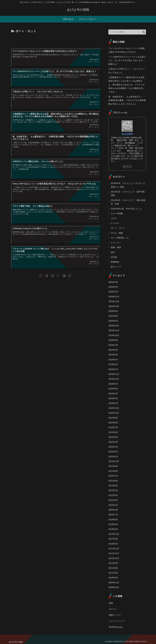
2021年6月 (113, 481)
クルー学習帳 (117, 214)
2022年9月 (113, 418)
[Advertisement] (56, 40)
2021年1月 (113, 505)
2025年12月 (114, 297)
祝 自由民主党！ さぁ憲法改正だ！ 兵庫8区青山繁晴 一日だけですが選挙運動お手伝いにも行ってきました (127, 100)
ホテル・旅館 (117, 233)
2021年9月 (113, 466)
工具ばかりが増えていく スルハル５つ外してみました (126, 71)
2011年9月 (113, 563)
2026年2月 (113, 287)
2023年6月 (113, 384)
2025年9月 (113, 311)
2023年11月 (114, 374)
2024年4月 (113, 360)
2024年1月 (113, 369)
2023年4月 (113, 394)
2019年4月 (113, 524)
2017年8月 (113, 539)
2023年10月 (114, 379)
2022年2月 (113, 452)
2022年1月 (113, 457)
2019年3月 (113, 529)
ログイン (113, 609)
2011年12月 (114, 549)
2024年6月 (113, 350)
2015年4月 (113, 544)
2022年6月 (113, 432)
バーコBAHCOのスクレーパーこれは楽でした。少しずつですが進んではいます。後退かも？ (127, 60)
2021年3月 (113, 495)
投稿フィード (115, 615)
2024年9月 (113, 340)
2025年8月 (113, 316)
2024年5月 (113, 355)
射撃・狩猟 (116, 248)
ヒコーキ (115, 223)
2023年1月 (113, 403)
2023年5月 (113, 389)
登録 (111, 603)
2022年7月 (113, 427)
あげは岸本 (127, 134)
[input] (127, 32)
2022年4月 (113, 442)
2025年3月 (113, 321)
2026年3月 (113, 282)
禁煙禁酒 (115, 262)
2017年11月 (114, 534)
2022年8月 (113, 423)
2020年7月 (113, 515)
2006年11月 (114, 583)
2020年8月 (113, 510)
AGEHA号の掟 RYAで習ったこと (126, 209)
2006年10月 (114, 587)
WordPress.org (116, 627)
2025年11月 (114, 301)
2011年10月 (114, 558)
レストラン (116, 243)
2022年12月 (114, 408)
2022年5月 (113, 437)
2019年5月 (113, 520)
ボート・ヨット (118, 228)
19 (65, 276)
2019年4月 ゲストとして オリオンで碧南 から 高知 (128, 185)
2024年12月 (114, 326)
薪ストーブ (116, 267)
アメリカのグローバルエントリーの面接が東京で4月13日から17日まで (126, 50)
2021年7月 (113, 476)
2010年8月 (113, 578)
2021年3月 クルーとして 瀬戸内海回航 (128, 194)
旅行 (113, 252)
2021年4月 (113, 490)
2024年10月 (114, 335)
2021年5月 (113, 486)
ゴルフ (114, 218)
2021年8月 (113, 471)
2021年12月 (114, 461)
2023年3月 (113, 398)
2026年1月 (113, 292)
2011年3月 (113, 573)
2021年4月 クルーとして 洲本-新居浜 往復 (128, 202)
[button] (144, 32)
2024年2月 (113, 364)
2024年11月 (114, 330)
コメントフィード (117, 621)
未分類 (114, 257)
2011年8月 (113, 568)
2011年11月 (114, 553)
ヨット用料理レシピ (120, 238)
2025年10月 (114, 306)
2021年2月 (113, 500)
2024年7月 (113, 345)
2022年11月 (114, 413)
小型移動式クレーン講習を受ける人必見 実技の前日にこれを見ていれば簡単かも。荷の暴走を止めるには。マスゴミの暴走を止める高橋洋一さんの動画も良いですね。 (127, 85)
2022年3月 (113, 447)
